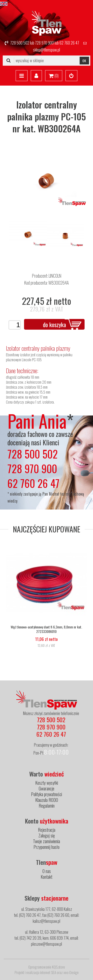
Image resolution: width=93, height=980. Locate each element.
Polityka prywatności (46, 794)
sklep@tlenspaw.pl (46, 50)
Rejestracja (47, 830)
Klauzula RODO (47, 800)
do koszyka (54, 324)
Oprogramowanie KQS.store (47, 967)
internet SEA (48, 972)
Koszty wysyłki (47, 783)
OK (84, 61)
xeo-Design (71, 972)
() (54, 76)
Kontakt (46, 877)
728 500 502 (20, 43)
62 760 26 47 (69, 43)
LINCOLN (55, 276)
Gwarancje (46, 788)
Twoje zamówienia (46, 841)
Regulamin (47, 806)
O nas (47, 871)
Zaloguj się (47, 835)
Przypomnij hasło (46, 847)
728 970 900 (44, 43)
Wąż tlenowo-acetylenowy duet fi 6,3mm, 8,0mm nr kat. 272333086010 (46, 629)
